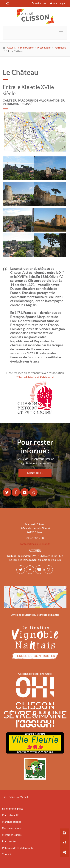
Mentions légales (12, 835)
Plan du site (9, 841)
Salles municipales (13, 809)
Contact (7, 854)
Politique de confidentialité (18, 848)
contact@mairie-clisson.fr (35, 544)
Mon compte (58, 3)
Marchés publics (12, 822)
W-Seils (25, 797)
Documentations (12, 828)
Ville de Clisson (26, 48)
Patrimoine (60, 48)
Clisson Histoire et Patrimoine (35, 377)
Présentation (44, 48)
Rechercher (39, 3)
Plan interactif (10, 815)
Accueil (11, 48)
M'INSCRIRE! (35, 473)
